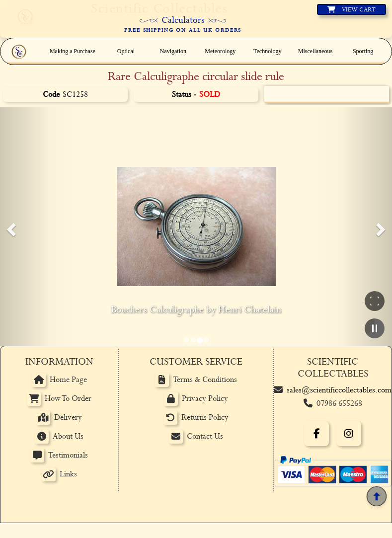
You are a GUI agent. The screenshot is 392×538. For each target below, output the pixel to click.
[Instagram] (349, 434)
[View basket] (352, 9)
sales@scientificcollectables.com (339, 390)
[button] (10, 227)
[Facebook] (316, 434)
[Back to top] (377, 496)
